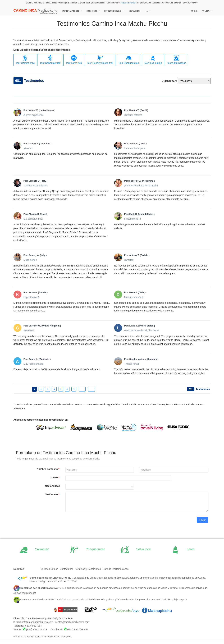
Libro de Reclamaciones (116, 569)
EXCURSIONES (114, 11)
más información (129, 3)
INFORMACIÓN (72, 11)
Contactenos (67, 569)
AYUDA (207, 11)
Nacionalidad (52, 486)
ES (195, 11)
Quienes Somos (49, 569)
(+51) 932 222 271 (37, 629)
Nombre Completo (49, 469)
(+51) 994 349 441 (78, 629)
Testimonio (52, 494)
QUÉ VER (93, 11)
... (148, 11)
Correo (55, 477)
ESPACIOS (135, 11)
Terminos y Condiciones (88, 569)
